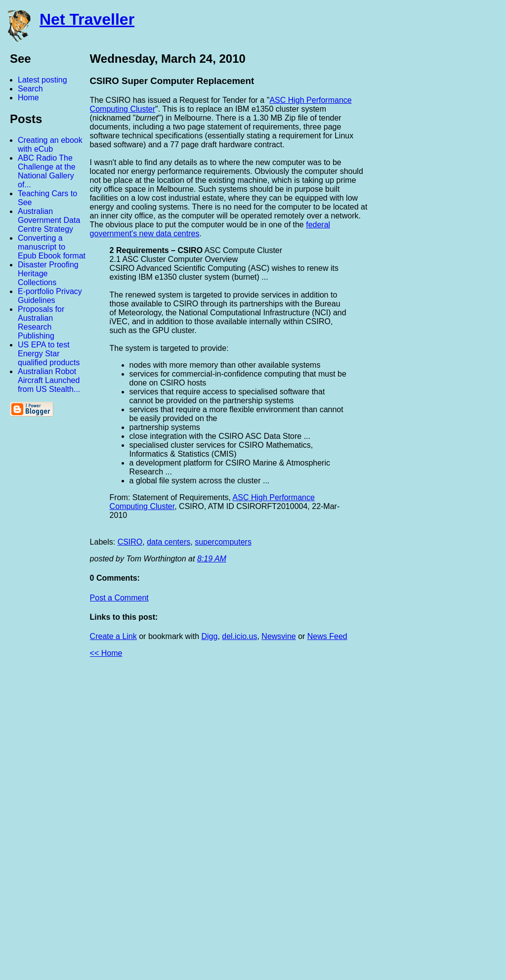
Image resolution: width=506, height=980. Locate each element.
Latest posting (42, 80)
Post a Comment (119, 598)
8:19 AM (212, 559)
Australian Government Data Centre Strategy (49, 220)
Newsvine (278, 636)
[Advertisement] (397, 823)
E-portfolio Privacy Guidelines (50, 296)
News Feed (327, 636)
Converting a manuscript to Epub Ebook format (52, 247)
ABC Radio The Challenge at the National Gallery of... (47, 171)
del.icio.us (239, 636)
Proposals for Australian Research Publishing (41, 322)
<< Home (106, 653)
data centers (169, 542)
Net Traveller (87, 19)
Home (28, 98)
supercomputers (223, 542)
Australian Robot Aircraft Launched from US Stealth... (49, 380)
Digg (209, 636)
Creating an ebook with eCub (50, 145)
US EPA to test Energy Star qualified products (49, 354)
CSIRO (130, 542)
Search (30, 89)
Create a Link (113, 636)
